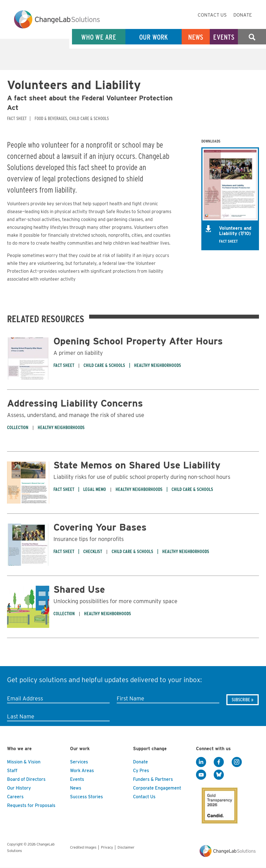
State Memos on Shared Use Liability (137, 465)
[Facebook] (219, 762)
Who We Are (99, 37)
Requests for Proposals (31, 805)
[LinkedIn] (201, 762)
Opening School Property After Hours (138, 341)
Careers (15, 797)
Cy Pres (141, 771)
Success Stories (86, 797)
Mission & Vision (24, 762)
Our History (19, 788)
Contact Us (212, 15)
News (196, 37)
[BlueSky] (219, 775)
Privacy (107, 847)
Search (252, 37)
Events (224, 37)
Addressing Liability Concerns (75, 403)
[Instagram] (237, 762)
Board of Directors (26, 779)
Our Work (154, 37)
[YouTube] (201, 775)
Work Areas (82, 771)
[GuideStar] (218, 804)
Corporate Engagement (157, 788)
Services (79, 762)
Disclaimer (126, 847)
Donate (243, 15)
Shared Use (79, 589)
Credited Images (83, 847)
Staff (12, 771)
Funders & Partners (153, 779)
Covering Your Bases (100, 527)
